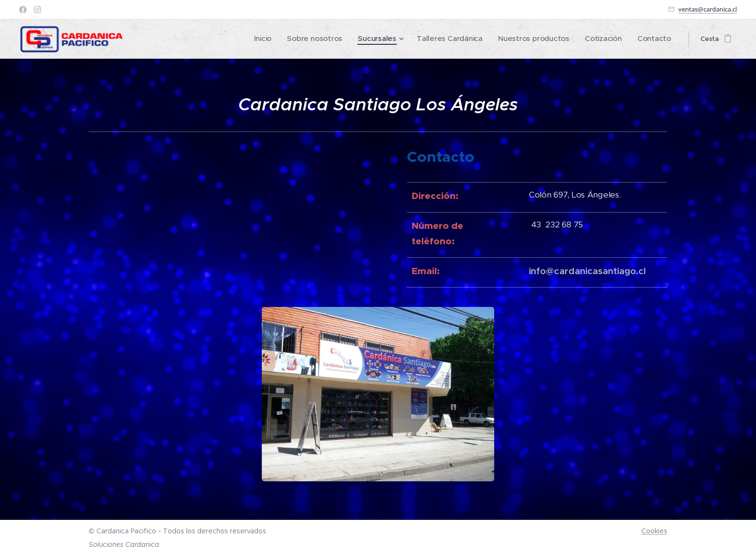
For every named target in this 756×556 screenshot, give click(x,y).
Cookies (654, 531)
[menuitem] (301, 39)
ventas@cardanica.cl (708, 9)
